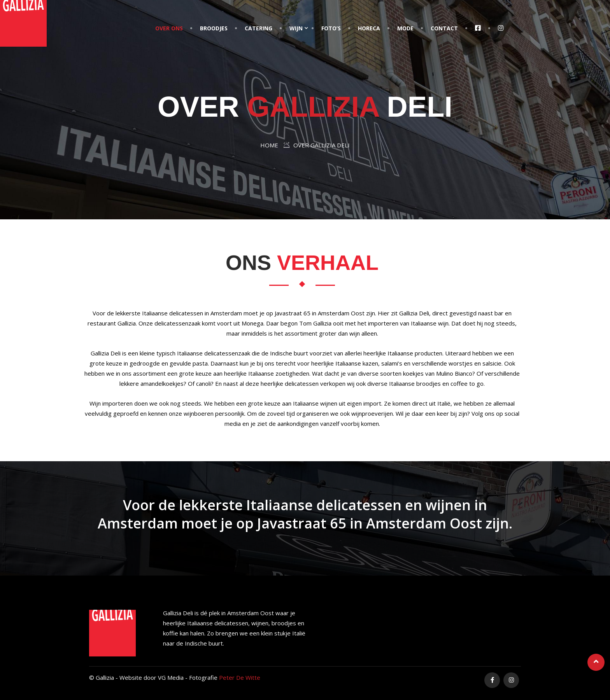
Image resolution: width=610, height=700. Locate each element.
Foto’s (331, 28)
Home (269, 145)
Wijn (296, 28)
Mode (405, 28)
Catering (259, 28)
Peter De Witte (240, 677)
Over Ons (169, 28)
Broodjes (214, 28)
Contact (444, 28)
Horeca (369, 28)
